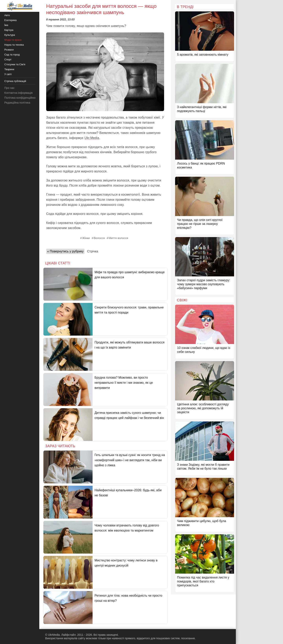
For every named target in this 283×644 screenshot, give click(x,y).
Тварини (9, 69)
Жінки (86, 238)
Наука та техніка (14, 45)
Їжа (6, 25)
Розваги (9, 50)
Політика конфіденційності (21, 98)
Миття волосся (118, 238)
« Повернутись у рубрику (65, 251)
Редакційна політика (17, 103)
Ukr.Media (92, 138)
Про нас (9, 88)
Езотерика (10, 20)
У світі (8, 74)
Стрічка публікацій (15, 81)
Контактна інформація (18, 93)
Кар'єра (9, 30)
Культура (10, 35)
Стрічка (93, 251)
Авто (7, 15)
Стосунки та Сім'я (15, 64)
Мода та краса (13, 40)
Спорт (8, 59)
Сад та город (12, 55)
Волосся (99, 238)
